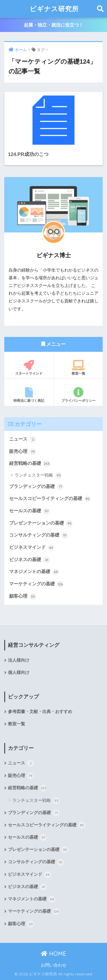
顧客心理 (23, 597)
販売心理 (23, 452)
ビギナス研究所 (54, 9)
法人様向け (19, 660)
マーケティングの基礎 (36, 584)
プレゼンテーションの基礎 (41, 523)
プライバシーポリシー (79, 395)
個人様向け (19, 672)
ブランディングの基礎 (36, 487)
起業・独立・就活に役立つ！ (54, 25)
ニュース (23, 439)
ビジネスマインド (32, 548)
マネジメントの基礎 (34, 572)
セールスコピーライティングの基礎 (50, 499)
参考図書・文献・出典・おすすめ (40, 712)
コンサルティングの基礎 (39, 535)
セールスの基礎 (30, 511)
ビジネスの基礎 (30, 560)
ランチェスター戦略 (38, 475)
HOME (53, 954)
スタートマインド (29, 368)
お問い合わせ (54, 965)
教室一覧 (79, 368)
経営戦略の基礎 (30, 464)
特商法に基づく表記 (29, 395)
